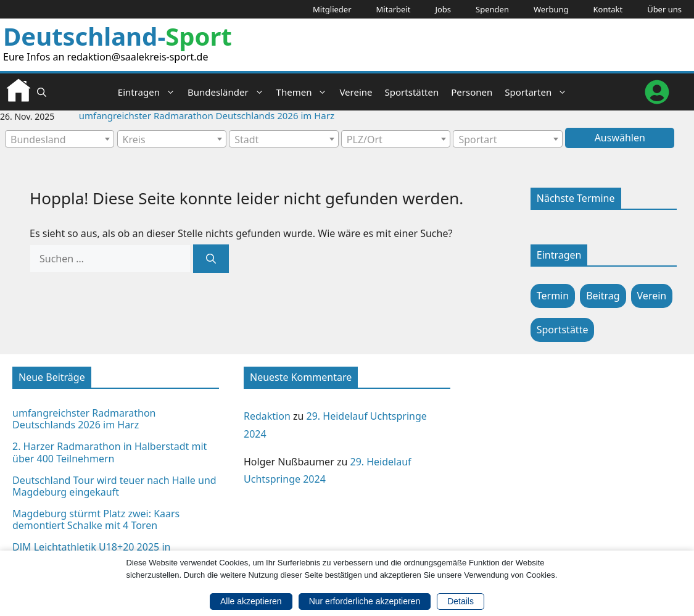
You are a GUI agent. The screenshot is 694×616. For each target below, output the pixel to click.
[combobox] (60, 139)
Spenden (492, 9)
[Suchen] (211, 259)
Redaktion (267, 416)
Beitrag (603, 296)
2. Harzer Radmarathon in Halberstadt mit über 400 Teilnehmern (109, 452)
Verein (652, 296)
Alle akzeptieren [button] (251, 601)
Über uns (664, 9)
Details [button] (461, 601)
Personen (472, 92)
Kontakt (608, 9)
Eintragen (150, 92)
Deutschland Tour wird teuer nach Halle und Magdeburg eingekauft (114, 486)
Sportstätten (412, 92)
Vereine (356, 92)
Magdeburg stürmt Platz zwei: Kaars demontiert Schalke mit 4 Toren (96, 519)
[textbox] (60, 139)
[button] (42, 92)
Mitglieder (332, 9)
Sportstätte (563, 330)
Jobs (443, 9)
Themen (305, 92)
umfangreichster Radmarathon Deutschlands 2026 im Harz (207, 115)
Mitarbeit (394, 9)
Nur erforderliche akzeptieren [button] (365, 601)
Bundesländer (229, 92)
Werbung (551, 9)
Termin (553, 296)
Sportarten (539, 92)
